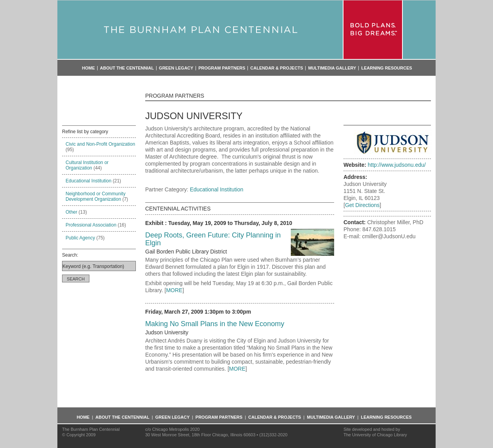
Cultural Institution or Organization (87, 165)
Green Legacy (176, 68)
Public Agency (80, 238)
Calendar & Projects (277, 68)
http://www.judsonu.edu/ (397, 165)
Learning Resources (386, 68)
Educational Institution (88, 181)
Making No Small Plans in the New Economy (215, 324)
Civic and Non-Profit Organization (100, 144)
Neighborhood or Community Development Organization (95, 196)
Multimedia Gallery (332, 68)
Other (71, 212)
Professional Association (91, 225)
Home (88, 68)
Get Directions (362, 205)
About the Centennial (127, 68)
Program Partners (222, 68)
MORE (174, 290)
